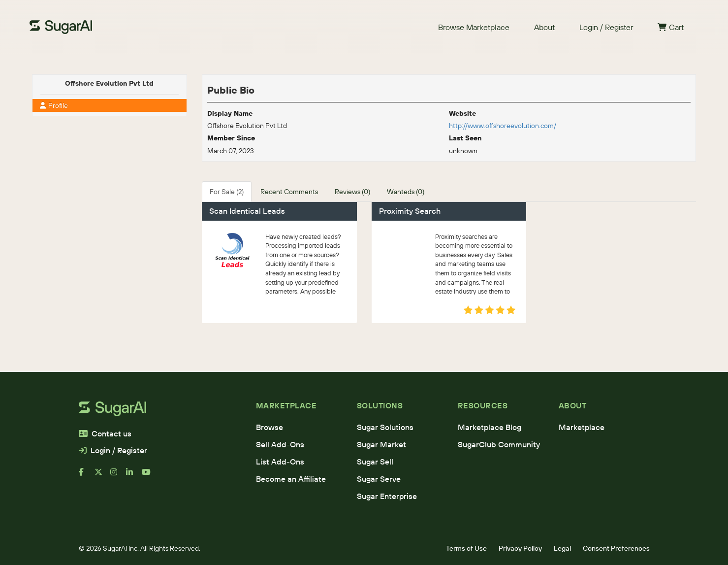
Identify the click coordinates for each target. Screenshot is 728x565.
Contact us (105, 433)
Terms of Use (466, 548)
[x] (102, 476)
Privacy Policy (520, 548)
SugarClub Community (499, 444)
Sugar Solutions (385, 427)
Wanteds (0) (406, 192)
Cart (671, 27)
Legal (562, 548)
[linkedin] (134, 476)
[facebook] (87, 476)
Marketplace (582, 427)
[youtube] (150, 476)
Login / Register (606, 27)
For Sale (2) (227, 192)
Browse (269, 427)
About (544, 27)
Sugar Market (381, 444)
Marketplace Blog (490, 427)
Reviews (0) (352, 192)
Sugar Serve (379, 479)
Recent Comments (289, 192)
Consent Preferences (616, 548)
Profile (54, 105)
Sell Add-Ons (280, 444)
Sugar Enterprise (387, 496)
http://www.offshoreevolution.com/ (503, 126)
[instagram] (118, 476)
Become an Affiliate (291, 479)
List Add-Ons (280, 462)
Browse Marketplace (474, 27)
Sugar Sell (375, 462)
